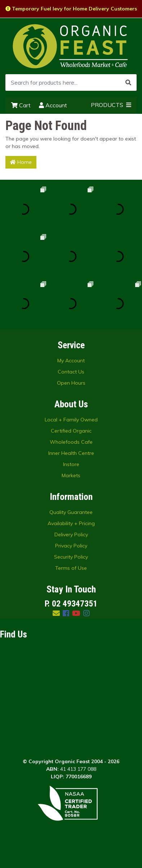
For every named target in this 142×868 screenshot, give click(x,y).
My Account (71, 361)
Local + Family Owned (71, 420)
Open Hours (71, 383)
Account (53, 105)
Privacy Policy (71, 546)
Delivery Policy (71, 534)
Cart (21, 105)
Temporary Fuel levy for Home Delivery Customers (71, 9)
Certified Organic (71, 431)
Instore (71, 464)
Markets (71, 475)
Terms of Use (71, 568)
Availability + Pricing (71, 523)
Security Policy (71, 557)
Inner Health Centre (71, 453)
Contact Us (71, 372)
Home (21, 162)
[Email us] (56, 613)
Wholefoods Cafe (71, 442)
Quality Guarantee (71, 512)
